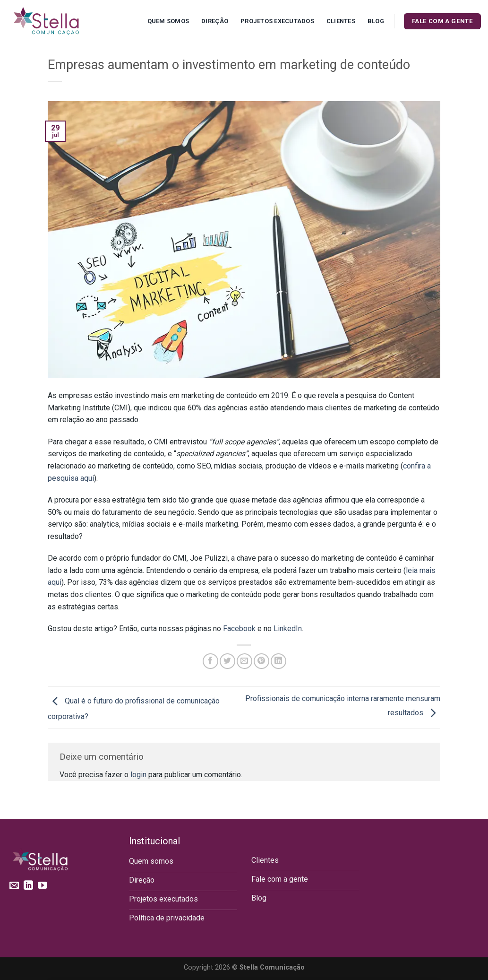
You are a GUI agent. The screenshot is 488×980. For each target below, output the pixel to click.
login (138, 775)
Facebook (239, 629)
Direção (215, 21)
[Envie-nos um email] (14, 886)
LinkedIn (288, 629)
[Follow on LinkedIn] (28, 886)
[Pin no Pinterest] (261, 661)
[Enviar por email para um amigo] (244, 661)
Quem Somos (168, 21)
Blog (376, 21)
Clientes (341, 21)
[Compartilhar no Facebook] (210, 661)
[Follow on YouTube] (43, 886)
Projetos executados (277, 21)
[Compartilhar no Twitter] (227, 661)
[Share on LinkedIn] (278, 661)
